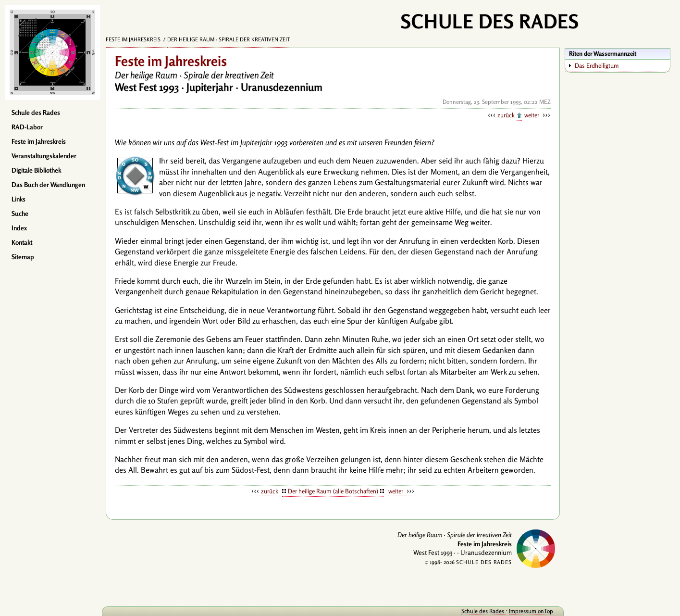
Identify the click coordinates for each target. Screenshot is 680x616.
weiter (532, 115)
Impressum (523, 611)
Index (19, 228)
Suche (20, 214)
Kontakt (22, 242)
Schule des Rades (36, 113)
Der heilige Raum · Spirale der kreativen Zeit (229, 39)
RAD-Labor (27, 127)
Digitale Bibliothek (36, 170)
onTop (545, 611)
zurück (507, 115)
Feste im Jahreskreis (39, 141)
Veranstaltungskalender (44, 156)
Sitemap (23, 257)
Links (19, 199)
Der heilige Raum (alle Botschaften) (333, 491)
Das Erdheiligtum (597, 65)
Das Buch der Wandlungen (48, 185)
